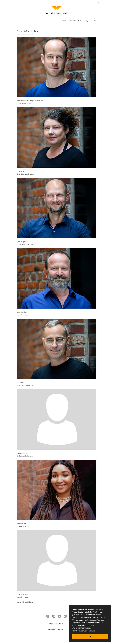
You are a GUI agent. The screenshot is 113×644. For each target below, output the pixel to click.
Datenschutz (61, 629)
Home (64, 21)
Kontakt (94, 21)
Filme (80, 21)
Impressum (52, 629)
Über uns (72, 21)
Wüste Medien (59, 624)
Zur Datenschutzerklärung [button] (84, 631)
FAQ (86, 21)
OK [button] (90, 637)
